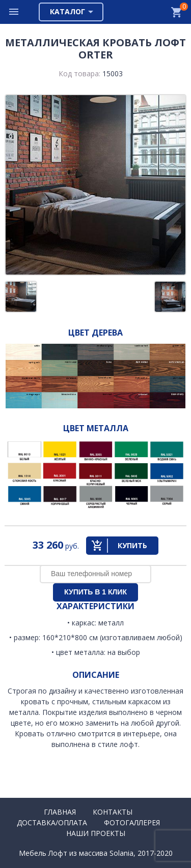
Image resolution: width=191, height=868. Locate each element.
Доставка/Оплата (52, 822)
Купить (132, 545)
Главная (60, 812)
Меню (14, 12)
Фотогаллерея (132, 822)
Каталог (67, 11)
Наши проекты (96, 833)
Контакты (113, 812)
